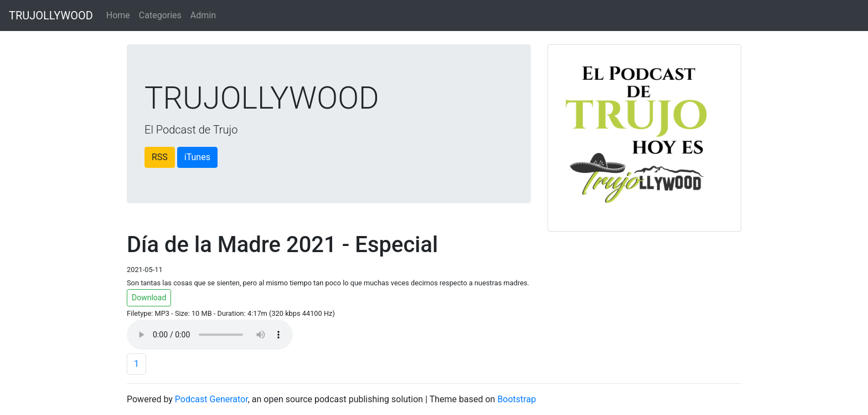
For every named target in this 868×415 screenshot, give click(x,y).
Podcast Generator (211, 399)
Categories (160, 15)
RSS (160, 157)
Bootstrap (516, 399)
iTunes (197, 157)
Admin (203, 15)
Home (118, 15)
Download (149, 298)
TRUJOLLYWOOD (51, 16)
